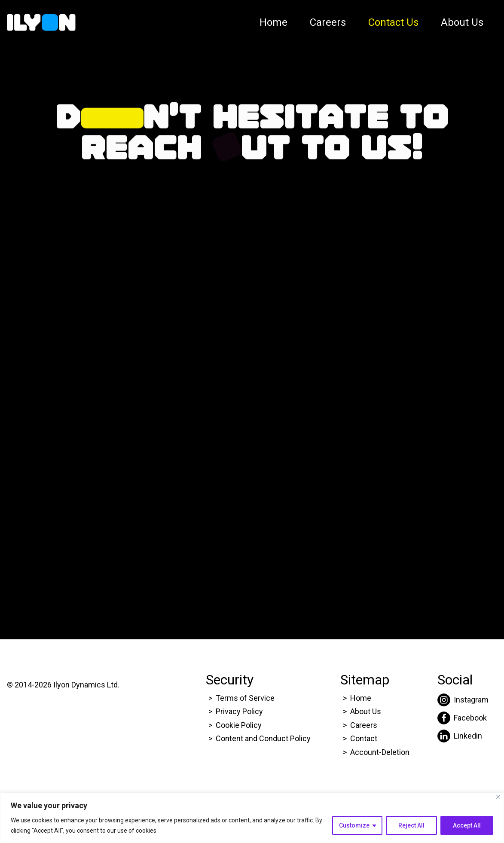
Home (273, 22)
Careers (328, 22)
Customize (354, 825)
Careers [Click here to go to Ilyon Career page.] (364, 725)
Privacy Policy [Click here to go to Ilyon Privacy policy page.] (239, 711)
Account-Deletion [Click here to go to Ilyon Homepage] (380, 752)
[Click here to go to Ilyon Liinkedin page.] (463, 736)
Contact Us (393, 22)
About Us (462, 22)
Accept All (467, 825)
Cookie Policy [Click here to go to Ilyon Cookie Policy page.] (239, 725)
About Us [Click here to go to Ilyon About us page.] (366, 711)
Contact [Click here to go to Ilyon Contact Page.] (364, 738)
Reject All (411, 825)
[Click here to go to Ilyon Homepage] (41, 23)
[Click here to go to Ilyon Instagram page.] (463, 700)
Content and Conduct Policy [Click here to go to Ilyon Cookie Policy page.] (264, 738)
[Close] (498, 797)
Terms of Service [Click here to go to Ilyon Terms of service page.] (245, 698)
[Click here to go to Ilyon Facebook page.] (463, 718)
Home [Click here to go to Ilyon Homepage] (361, 698)
